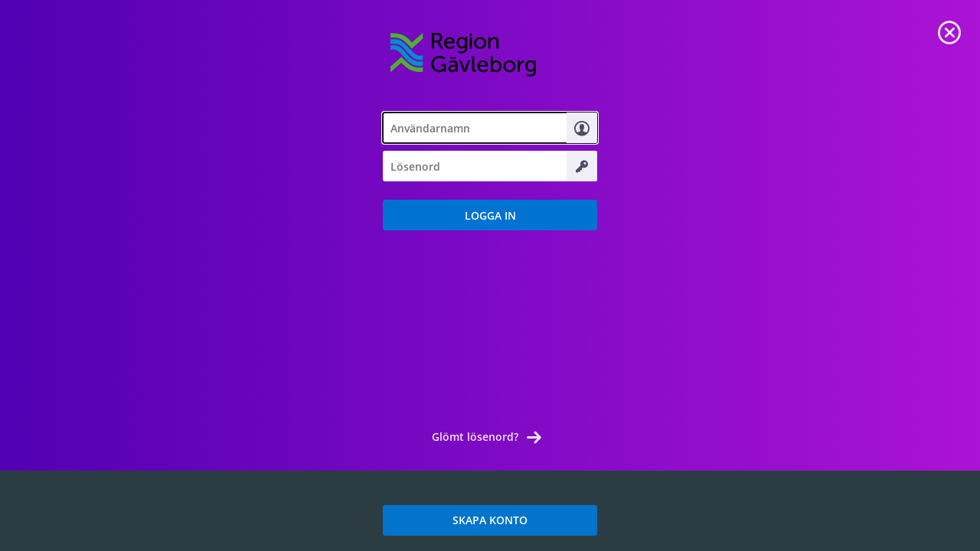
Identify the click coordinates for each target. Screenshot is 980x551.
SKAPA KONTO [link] (490, 520)
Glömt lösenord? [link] (475, 437)
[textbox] (490, 128)
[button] (490, 215)
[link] (949, 31)
